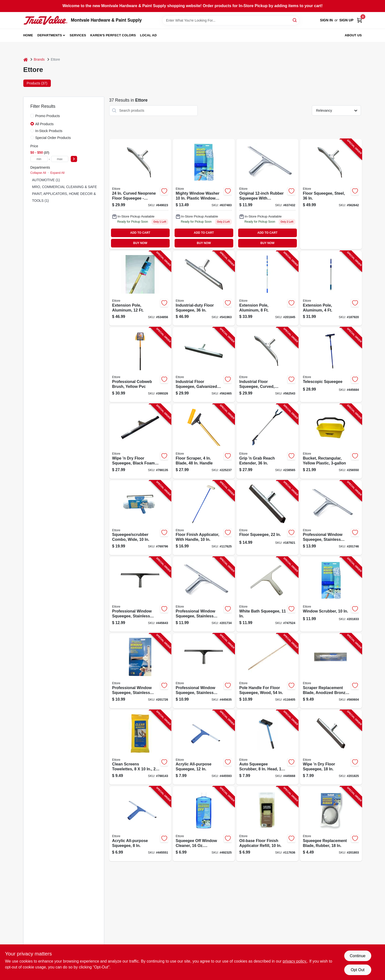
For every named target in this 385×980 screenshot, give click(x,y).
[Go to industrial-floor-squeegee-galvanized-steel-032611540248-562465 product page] (204, 365)
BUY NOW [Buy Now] (140, 243)
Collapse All (38, 173)
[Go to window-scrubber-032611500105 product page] (204, 194)
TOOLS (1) (41, 201)
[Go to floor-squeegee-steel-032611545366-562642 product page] (331, 194)
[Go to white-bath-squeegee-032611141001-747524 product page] (267, 594)
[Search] (295, 20)
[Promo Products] (32, 116)
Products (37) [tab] (37, 83)
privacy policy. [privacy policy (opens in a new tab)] (295, 961)
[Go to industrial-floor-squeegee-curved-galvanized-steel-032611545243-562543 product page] (267, 365)
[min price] (39, 159)
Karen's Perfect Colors (113, 35)
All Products (45, 124)
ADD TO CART (140, 233)
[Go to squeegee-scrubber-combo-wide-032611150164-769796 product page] (140, 518)
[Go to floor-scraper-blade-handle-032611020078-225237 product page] (204, 441)
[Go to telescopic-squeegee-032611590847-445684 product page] (331, 365)
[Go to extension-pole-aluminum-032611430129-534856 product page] (140, 288)
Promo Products (48, 116)
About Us (353, 35)
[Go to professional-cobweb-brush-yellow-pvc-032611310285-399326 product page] (140, 365)
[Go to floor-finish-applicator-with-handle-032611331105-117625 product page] (204, 518)
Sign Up (346, 20)
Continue (357, 956)
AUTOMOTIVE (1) (46, 180)
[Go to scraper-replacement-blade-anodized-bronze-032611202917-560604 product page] (331, 671)
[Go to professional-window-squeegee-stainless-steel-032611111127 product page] (267, 194)
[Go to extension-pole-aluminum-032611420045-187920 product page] (331, 288)
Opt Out (357, 970)
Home (28, 35)
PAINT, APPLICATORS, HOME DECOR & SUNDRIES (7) (76, 194)
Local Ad (148, 35)
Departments (50, 35)
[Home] (26, 60)
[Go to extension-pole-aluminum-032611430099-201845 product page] (267, 288)
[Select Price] (74, 159)
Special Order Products (53, 138)
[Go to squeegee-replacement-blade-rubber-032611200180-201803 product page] (331, 824)
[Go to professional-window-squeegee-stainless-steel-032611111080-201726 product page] (140, 671)
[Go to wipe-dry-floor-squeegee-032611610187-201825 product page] (331, 747)
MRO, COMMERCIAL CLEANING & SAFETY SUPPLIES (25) (79, 187)
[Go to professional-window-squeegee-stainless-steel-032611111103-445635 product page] (204, 671)
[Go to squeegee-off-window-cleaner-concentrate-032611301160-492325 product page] (204, 824)
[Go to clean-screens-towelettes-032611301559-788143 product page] (140, 747)
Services (78, 35)
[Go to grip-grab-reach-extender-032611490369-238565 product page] (267, 441)
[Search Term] (231, 20)
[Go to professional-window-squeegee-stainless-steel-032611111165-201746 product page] (331, 518)
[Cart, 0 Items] (359, 20)
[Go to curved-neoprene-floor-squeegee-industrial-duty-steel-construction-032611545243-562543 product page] (140, 194)
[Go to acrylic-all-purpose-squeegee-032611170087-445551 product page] (140, 824)
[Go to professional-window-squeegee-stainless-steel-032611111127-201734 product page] (204, 594)
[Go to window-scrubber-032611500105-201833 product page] (331, 594)
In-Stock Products (49, 131)
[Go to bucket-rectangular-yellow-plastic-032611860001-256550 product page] (331, 441)
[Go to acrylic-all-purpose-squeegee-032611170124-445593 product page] (204, 747)
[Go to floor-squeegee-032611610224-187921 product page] (267, 518)
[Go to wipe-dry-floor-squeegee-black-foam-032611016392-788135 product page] (140, 441)
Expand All (57, 173)
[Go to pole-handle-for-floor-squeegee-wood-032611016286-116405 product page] (267, 671)
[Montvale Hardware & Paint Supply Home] (45, 20)
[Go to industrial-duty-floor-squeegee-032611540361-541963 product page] (204, 288)
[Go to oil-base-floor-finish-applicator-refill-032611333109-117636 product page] (267, 824)
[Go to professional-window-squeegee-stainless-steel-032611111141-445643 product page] (140, 594)
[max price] (60, 159)
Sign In (326, 20)
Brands (39, 59)
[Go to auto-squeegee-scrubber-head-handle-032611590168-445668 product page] (267, 747)
